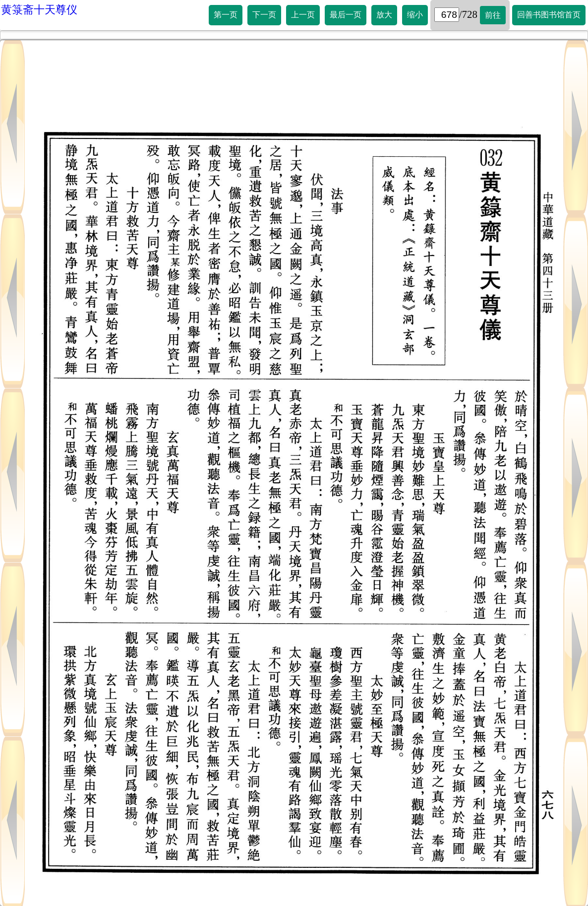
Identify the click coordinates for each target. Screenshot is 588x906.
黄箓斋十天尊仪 (39, 10)
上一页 (303, 15)
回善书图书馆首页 (549, 15)
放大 (384, 15)
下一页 (264, 15)
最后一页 (346, 15)
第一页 (226, 15)
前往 (493, 15)
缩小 (415, 15)
